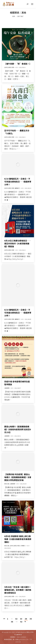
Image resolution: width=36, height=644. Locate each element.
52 (21, 622)
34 (26, 619)
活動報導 (7, 388)
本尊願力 (23, 546)
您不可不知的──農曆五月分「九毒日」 (17, 132)
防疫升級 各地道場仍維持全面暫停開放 (17, 383)
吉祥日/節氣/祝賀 (9, 67)
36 (12, 622)
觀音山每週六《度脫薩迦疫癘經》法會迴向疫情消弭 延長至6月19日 (18, 429)
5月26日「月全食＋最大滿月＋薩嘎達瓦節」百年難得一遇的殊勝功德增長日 (18, 590)
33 (21, 619)
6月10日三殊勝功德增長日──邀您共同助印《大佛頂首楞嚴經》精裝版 (18, 243)
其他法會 (7, 484)
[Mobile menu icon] (32, 4)
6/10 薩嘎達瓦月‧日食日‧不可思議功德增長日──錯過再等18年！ (18, 182)
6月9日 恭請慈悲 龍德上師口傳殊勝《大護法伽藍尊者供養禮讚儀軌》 (18, 539)
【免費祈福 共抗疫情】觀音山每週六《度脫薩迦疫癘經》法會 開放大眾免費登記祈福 (18, 477)
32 (16, 619)
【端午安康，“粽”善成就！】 (18, 64)
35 (31, 619)
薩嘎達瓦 (17, 188)
